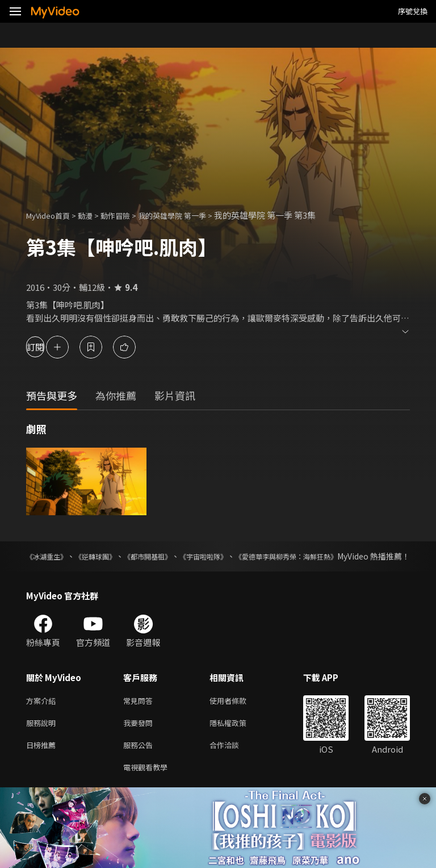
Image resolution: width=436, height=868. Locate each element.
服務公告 (140, 761)
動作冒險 (128, 215)
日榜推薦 (43, 761)
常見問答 (140, 713)
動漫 (94, 215)
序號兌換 (413, 11)
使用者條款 (238, 713)
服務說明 (43, 737)
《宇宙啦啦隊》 (249, 556)
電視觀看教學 (149, 785)
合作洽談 (233, 761)
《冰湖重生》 (50, 556)
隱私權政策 (238, 737)
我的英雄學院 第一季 (192, 215)
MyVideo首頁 (52, 215)
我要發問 (140, 737)
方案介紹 (43, 713)
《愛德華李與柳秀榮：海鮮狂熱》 (350, 556)
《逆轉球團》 (112, 556)
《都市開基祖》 (178, 556)
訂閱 (49, 347)
